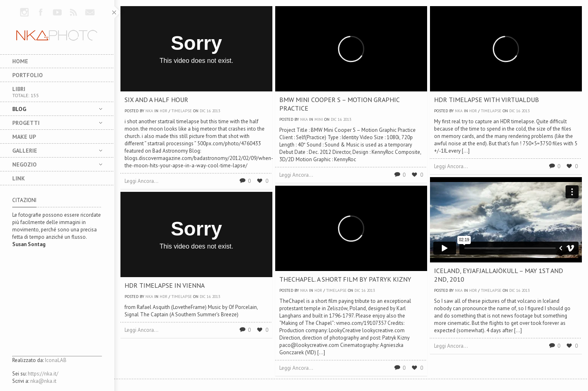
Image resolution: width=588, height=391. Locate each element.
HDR (164, 111)
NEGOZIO (51, 164)
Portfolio (28, 75)
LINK (19, 178)
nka (149, 111)
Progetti (51, 123)
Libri (57, 92)
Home (20, 61)
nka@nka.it (43, 381)
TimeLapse (182, 111)
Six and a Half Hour (156, 100)
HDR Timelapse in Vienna (165, 285)
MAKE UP (24, 137)
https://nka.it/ (43, 374)
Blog (51, 109)
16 (209, 111)
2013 (216, 111)
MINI (319, 119)
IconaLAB (56, 360)
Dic (203, 111)
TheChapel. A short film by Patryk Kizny (345, 279)
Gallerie (51, 151)
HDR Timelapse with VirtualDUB (487, 100)
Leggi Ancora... (141, 181)
